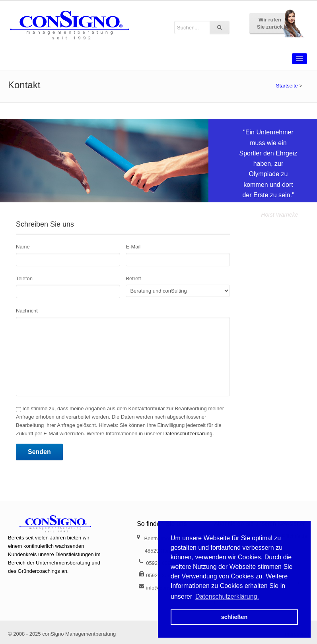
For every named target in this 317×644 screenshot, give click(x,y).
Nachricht (27, 311)
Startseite (287, 86)
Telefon (24, 278)
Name (23, 247)
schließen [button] (234, 617)
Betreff (133, 278)
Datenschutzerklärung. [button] (227, 596)
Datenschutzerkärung (188, 434)
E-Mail (133, 247)
